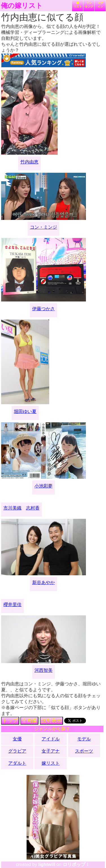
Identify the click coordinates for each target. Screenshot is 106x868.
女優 (17, 739)
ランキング (89, 5)
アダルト (17, 763)
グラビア (17, 751)
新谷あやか (44, 582)
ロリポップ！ (76, 864)
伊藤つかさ (44, 309)
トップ (10, 721)
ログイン (100, 5)
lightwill (47, 864)
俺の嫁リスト (22, 6)
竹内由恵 (29, 162)
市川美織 (12, 508)
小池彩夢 (44, 486)
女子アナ (51, 751)
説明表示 (51, 721)
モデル (84, 739)
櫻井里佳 (12, 604)
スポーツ (84, 751)
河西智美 (44, 670)
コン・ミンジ (44, 227)
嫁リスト (78, 5)
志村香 (33, 508)
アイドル (51, 739)
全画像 (29, 721)
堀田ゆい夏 (25, 411)
